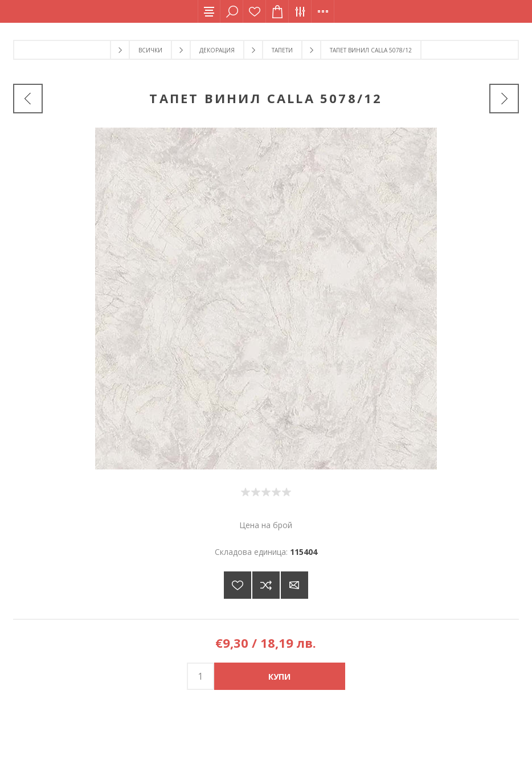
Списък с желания (255, 11)
